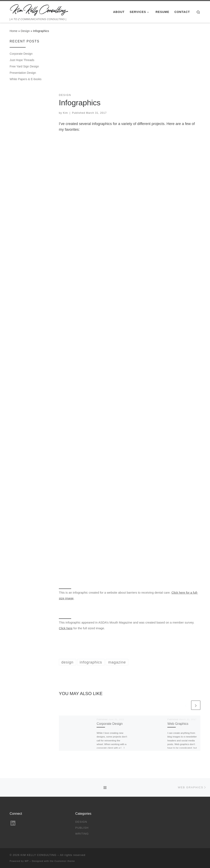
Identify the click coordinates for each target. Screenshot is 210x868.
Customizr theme (65, 861)
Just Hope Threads (22, 60)
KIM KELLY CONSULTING (38, 855)
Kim (66, 113)
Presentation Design (23, 73)
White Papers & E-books (26, 79)
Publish (82, 828)
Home (14, 31)
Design (25, 31)
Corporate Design (110, 724)
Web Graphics (178, 724)
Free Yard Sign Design (24, 66)
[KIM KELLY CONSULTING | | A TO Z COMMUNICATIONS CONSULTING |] (39, 9)
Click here (66, 628)
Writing (82, 834)
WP (27, 861)
